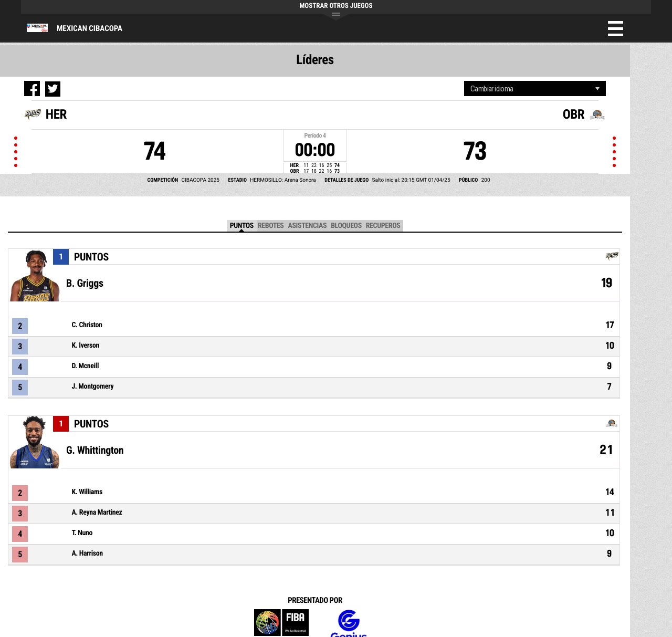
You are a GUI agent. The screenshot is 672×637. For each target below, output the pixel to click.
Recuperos (383, 226)
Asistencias (307, 226)
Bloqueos (346, 226)
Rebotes (271, 226)
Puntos (242, 226)
